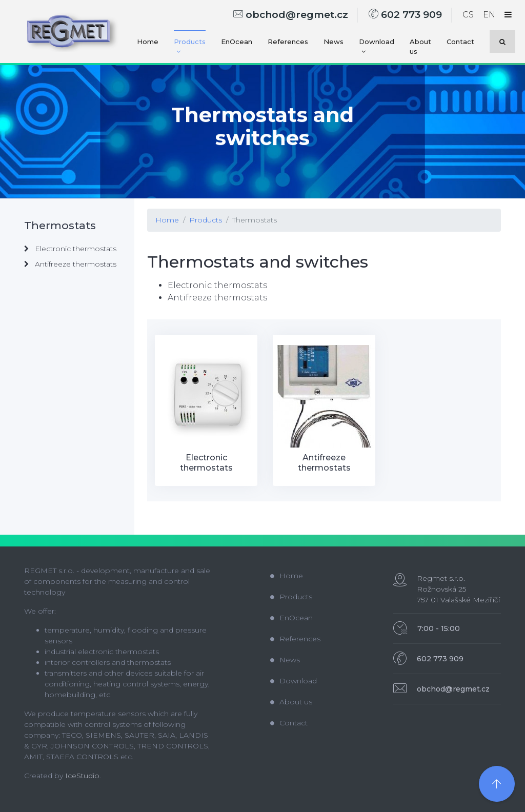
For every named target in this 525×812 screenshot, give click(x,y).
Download (377, 46)
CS (468, 15)
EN (489, 15)
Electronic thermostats (70, 249)
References (288, 42)
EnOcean (237, 42)
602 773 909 (405, 15)
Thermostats (255, 220)
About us (420, 47)
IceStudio (82, 776)
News (334, 42)
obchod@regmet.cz (291, 15)
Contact (460, 42)
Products (190, 46)
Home (148, 42)
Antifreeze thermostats (70, 264)
